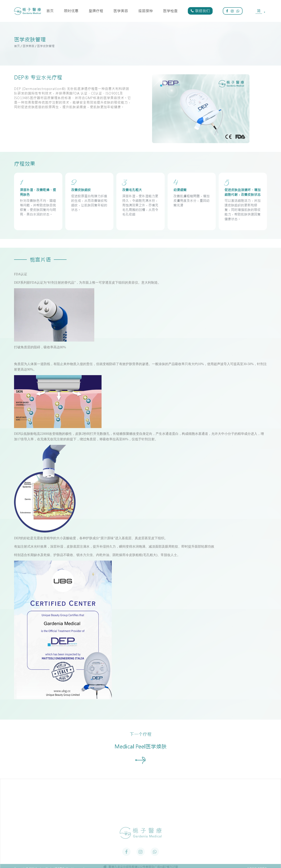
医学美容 (121, 11)
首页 (50, 11)
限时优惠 (71, 11)
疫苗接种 (146, 11)
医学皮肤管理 (46, 46)
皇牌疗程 (96, 11)
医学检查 (170, 11)
